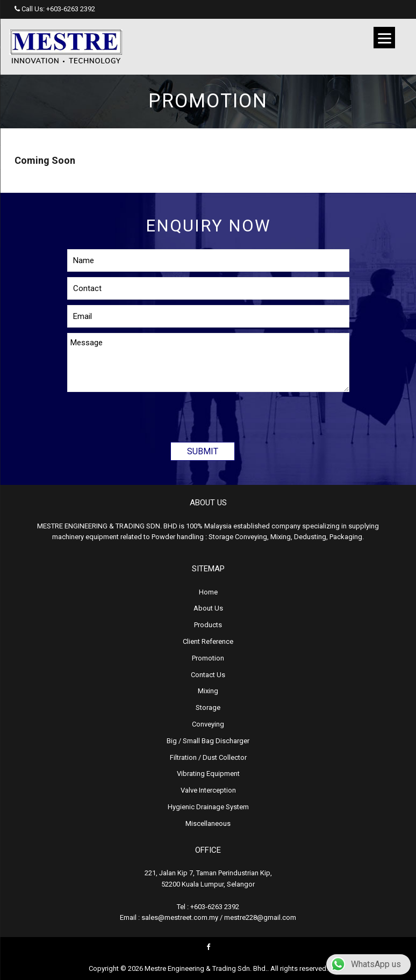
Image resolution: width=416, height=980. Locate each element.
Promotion (208, 658)
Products (208, 625)
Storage (208, 707)
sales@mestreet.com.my (180, 917)
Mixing (208, 691)
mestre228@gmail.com (260, 917)
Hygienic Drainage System (208, 807)
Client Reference (208, 641)
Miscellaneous (208, 823)
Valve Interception (208, 790)
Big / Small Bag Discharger (208, 741)
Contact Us (208, 675)
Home (208, 592)
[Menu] (384, 38)
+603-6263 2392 (71, 9)
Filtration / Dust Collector (208, 757)
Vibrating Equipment (208, 774)
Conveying (208, 724)
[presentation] (149, 413)
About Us (208, 608)
